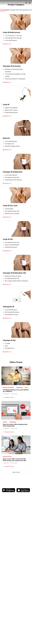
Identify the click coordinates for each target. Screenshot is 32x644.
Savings (3, 10)
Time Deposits (23, 10)
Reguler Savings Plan (12, 10)
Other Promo (16, 472)
